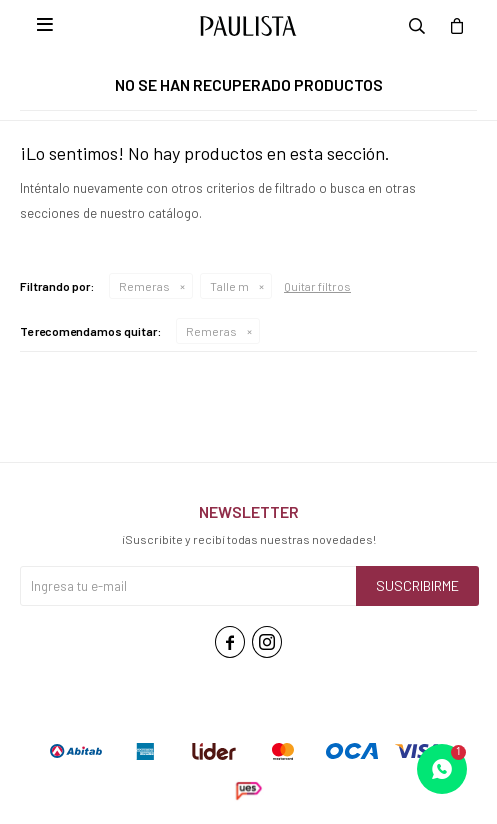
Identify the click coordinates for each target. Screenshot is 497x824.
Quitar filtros (317, 286)
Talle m (229, 286)
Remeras (144, 286)
